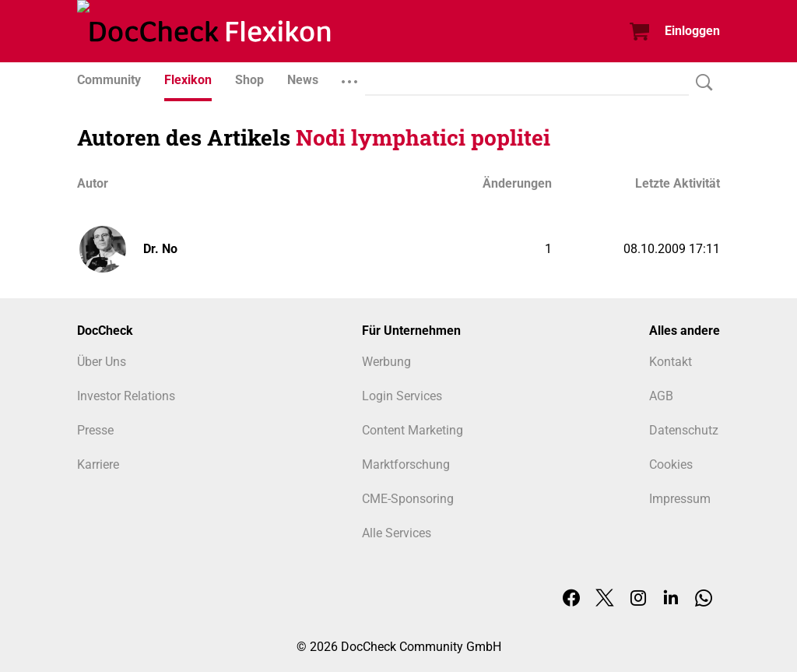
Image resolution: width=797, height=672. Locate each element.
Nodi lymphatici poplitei (423, 137)
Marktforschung (406, 464)
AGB (661, 396)
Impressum (680, 499)
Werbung (386, 362)
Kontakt (671, 362)
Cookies (671, 464)
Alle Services (397, 533)
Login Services (402, 396)
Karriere (98, 464)
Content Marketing (413, 430)
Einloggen (692, 31)
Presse (95, 430)
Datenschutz (684, 430)
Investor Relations (126, 396)
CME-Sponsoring (408, 499)
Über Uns (102, 362)
